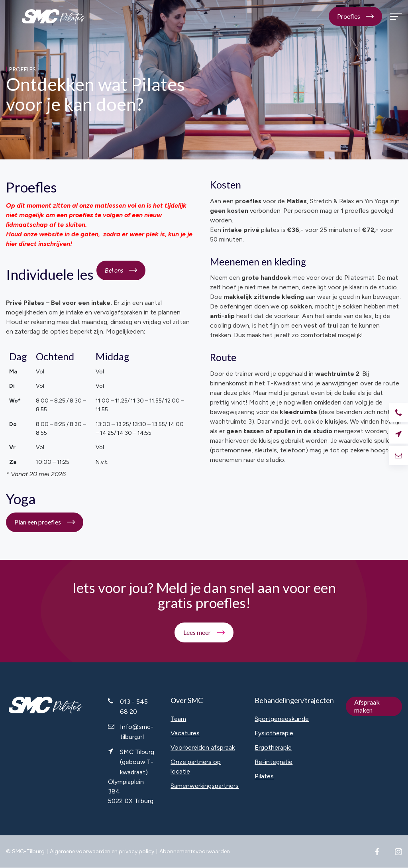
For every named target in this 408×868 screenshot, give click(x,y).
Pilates (264, 776)
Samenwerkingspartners (205, 786)
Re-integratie (274, 762)
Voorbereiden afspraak (203, 747)
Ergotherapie (273, 747)
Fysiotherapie (274, 733)
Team (178, 719)
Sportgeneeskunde (282, 719)
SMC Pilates (54, 17)
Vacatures (185, 733)
